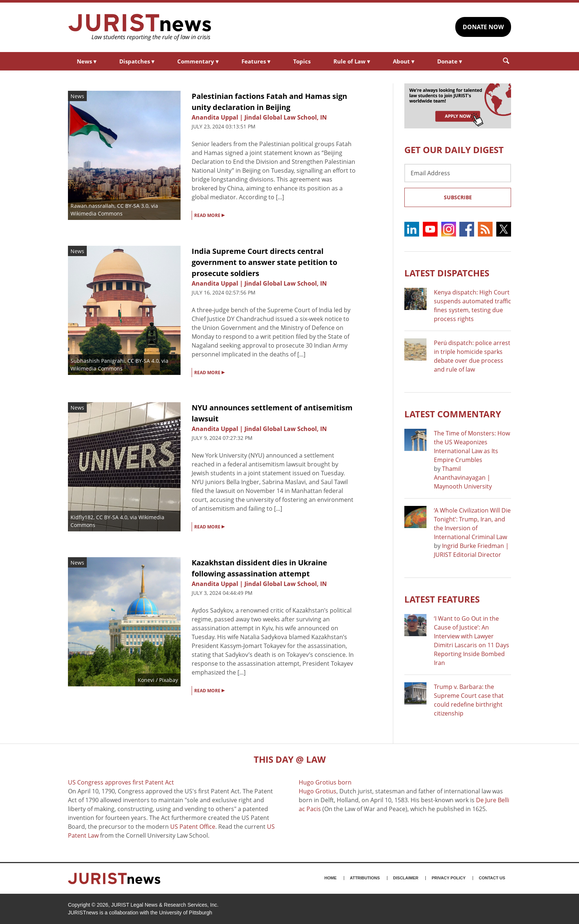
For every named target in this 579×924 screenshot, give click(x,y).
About (404, 61)
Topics (302, 61)
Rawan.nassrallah (92, 206)
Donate (450, 61)
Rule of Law (352, 61)
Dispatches (137, 61)
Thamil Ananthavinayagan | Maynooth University (463, 477)
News (87, 61)
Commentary (198, 61)
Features (256, 61)
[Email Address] (458, 173)
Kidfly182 (82, 517)
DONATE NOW (483, 27)
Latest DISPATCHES (447, 273)
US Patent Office (193, 827)
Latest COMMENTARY (453, 414)
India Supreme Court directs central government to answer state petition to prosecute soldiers (264, 262)
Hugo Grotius (318, 791)
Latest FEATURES (442, 599)
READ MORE (209, 215)
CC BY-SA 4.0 (143, 361)
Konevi (146, 680)
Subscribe (458, 197)
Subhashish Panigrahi (98, 361)
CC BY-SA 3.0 (133, 206)
